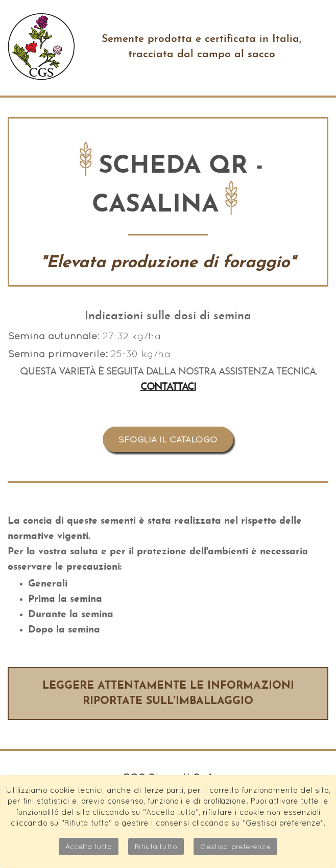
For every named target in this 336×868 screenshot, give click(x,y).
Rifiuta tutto (156, 847)
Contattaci (168, 388)
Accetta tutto (89, 847)
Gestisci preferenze (235, 847)
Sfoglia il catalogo (168, 439)
